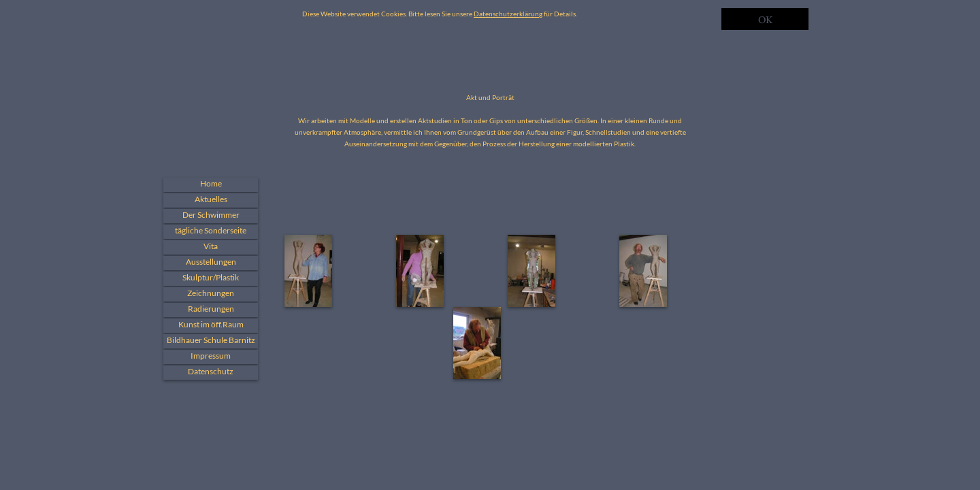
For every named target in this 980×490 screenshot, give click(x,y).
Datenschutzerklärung (508, 14)
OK (765, 19)
